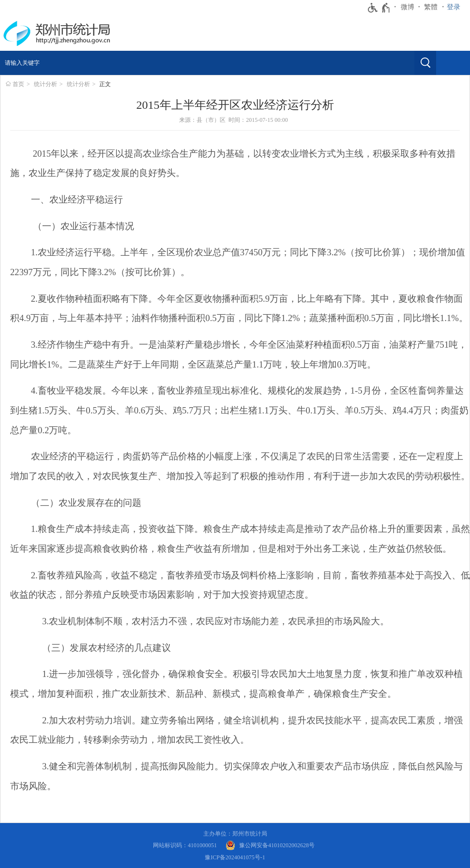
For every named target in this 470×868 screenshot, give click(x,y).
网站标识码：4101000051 (185, 845)
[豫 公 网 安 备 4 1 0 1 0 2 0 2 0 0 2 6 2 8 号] (270, 846)
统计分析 (45, 84)
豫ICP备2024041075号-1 (235, 857)
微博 (408, 7)
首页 (18, 84)
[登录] (456, 7)
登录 (454, 7)
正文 (105, 84)
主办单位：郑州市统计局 (235, 834)
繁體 (431, 7)
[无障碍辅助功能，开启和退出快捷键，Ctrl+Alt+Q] (379, 8)
